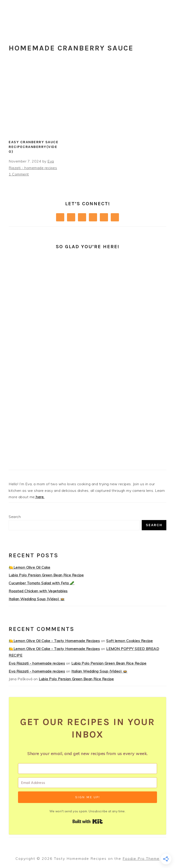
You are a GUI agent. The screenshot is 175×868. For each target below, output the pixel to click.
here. (40, 497)
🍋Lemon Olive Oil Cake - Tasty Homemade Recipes (54, 641)
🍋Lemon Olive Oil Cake (30, 567)
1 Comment (19, 174)
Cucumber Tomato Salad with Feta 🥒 (42, 583)
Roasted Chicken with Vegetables (38, 591)
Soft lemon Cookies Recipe (130, 641)
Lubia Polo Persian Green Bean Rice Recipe (46, 575)
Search (15, 517)
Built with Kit (88, 821)
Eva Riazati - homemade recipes (37, 663)
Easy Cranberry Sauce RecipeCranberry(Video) (33, 147)
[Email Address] (87, 783)
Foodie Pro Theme (141, 858)
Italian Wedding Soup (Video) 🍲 (37, 599)
